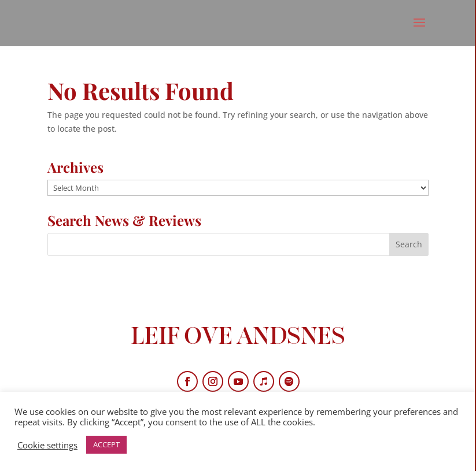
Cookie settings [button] (47, 445)
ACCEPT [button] (106, 444)
